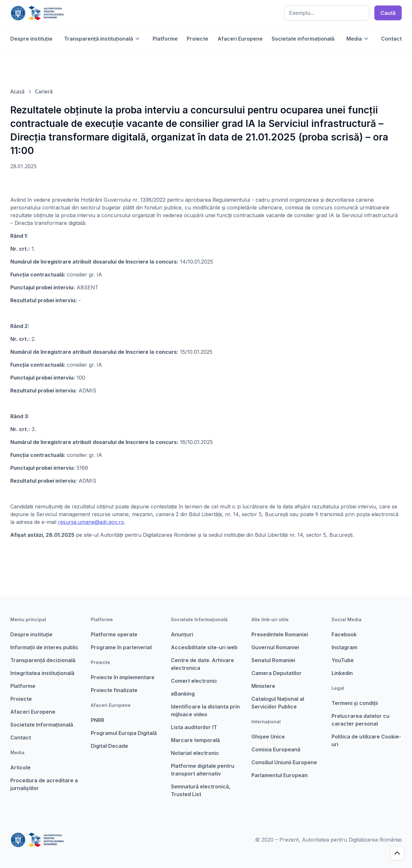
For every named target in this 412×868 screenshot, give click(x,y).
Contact (391, 39)
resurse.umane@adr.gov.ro (91, 522)
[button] (102, 39)
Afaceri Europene (240, 39)
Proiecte (197, 39)
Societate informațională (303, 39)
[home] (37, 13)
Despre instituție (31, 39)
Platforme (165, 39)
